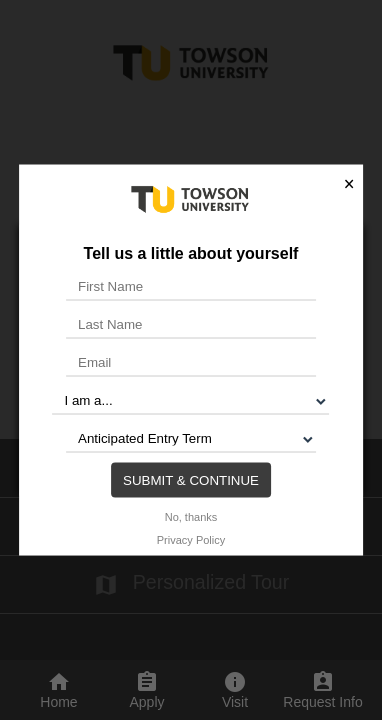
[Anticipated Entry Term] (191, 438)
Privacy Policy (191, 539)
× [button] (348, 184)
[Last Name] (191, 324)
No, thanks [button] (191, 516)
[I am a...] (190, 400)
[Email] (191, 362)
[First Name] (191, 286)
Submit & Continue (191, 479)
